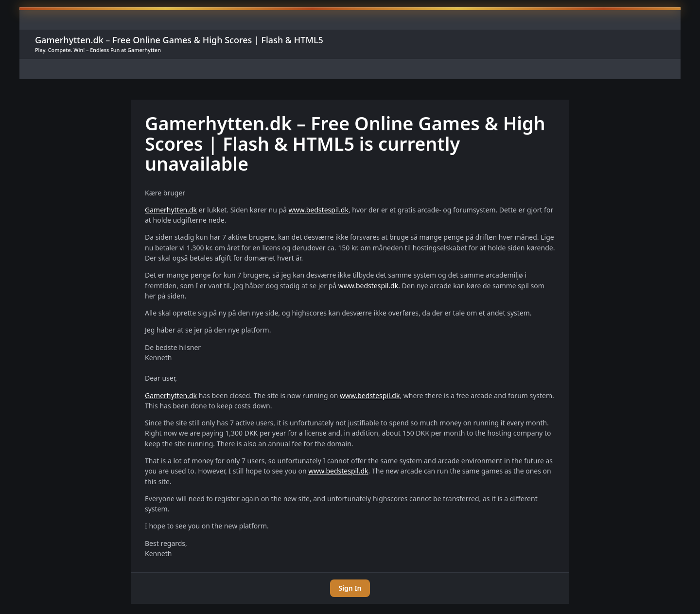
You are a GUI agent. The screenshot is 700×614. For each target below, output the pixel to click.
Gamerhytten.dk (171, 210)
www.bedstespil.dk (319, 210)
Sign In (350, 588)
